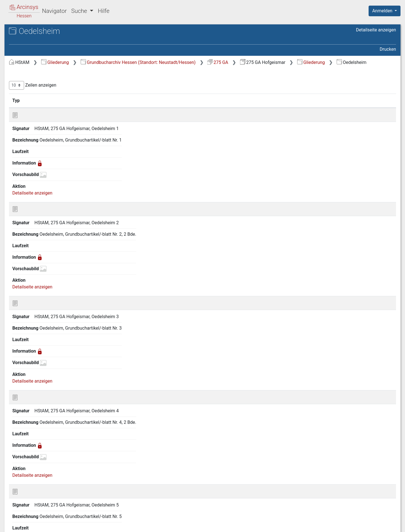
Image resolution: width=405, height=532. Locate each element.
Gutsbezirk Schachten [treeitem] (42, 285)
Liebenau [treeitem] (29, 381)
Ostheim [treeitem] (28, 430)
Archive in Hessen (31, 32)
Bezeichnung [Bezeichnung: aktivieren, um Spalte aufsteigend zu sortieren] (201, 107)
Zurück (306, 340)
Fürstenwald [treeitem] (32, 161)
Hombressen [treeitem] (33, 333)
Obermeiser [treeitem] (31, 416)
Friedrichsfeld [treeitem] (33, 154)
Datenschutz (302, 524)
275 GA (312, 62)
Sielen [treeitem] (26, 451)
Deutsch (34, 520)
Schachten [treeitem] (30, 437)
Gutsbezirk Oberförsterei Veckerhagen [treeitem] (44, 267)
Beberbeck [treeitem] (30, 78)
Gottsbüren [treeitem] (31, 182)
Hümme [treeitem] (28, 340)
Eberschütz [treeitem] (31, 127)
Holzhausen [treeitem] (32, 326)
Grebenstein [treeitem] (32, 196)
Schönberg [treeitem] (31, 444)
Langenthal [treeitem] (31, 375)
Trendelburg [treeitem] (32, 464)
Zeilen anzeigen (127, 92)
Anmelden (383, 11)
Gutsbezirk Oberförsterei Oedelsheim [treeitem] (44, 254)
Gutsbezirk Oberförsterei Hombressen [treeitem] (44, 240)
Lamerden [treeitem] (30, 368)
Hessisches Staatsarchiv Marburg (53, 38)
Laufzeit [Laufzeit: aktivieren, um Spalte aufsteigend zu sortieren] (268, 107)
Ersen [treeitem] (25, 140)
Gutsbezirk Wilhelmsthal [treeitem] (44, 292)
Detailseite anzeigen (376, 30)
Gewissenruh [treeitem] (33, 168)
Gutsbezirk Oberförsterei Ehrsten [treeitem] (52, 230)
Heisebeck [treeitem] (30, 306)
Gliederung (149, 62)
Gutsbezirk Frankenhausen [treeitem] (46, 210)
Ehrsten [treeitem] (27, 134)
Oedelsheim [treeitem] (32, 423)
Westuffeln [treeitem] (31, 499)
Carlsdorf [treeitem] (29, 113)
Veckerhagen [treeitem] (33, 485)
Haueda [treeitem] (28, 299)
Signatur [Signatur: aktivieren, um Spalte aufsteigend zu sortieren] (136, 107)
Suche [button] (80, 11)
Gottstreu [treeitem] (29, 189)
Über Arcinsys (260, 524)
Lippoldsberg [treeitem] (33, 388)
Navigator (54, 11)
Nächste (365, 340)
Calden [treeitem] (27, 106)
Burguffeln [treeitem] (30, 99)
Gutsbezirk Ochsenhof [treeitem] (42, 278)
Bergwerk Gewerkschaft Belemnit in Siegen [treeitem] (53, 88)
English (13, 520)
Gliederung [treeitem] (24, 65)
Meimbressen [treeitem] (33, 402)
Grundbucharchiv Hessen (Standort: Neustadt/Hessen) (232, 62)
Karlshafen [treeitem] (31, 354)
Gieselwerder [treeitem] (33, 175)
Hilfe (103, 11)
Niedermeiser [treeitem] (33, 409)
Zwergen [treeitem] (28, 506)
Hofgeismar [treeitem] (32, 320)
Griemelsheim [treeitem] (34, 203)
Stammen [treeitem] (30, 457)
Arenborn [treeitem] (29, 72)
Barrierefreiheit (345, 524)
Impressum (386, 524)
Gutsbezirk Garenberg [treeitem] (41, 216)
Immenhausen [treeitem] (34, 347)
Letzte (386, 340)
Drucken (388, 49)
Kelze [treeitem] (25, 361)
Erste (287, 340)
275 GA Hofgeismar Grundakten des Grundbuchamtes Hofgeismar (56, 47)
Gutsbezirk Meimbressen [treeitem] (45, 223)
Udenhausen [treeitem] (32, 471)
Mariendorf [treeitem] (31, 395)
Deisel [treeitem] (26, 120)
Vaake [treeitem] (26, 478)
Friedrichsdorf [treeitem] (34, 147)
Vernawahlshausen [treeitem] (39, 492)
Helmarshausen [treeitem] (36, 313)
